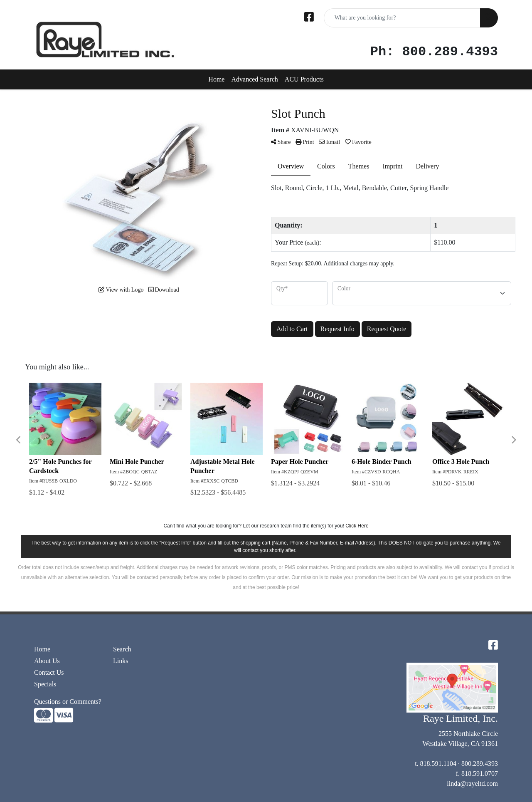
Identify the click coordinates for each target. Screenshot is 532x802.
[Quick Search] (402, 18)
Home (216, 79)
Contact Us (49, 672)
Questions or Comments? (68, 702)
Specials (45, 684)
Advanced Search (254, 79)
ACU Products (304, 79)
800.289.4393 (480, 764)
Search (122, 649)
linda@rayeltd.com (472, 783)
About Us (47, 661)
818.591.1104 (438, 764)
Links (121, 661)
